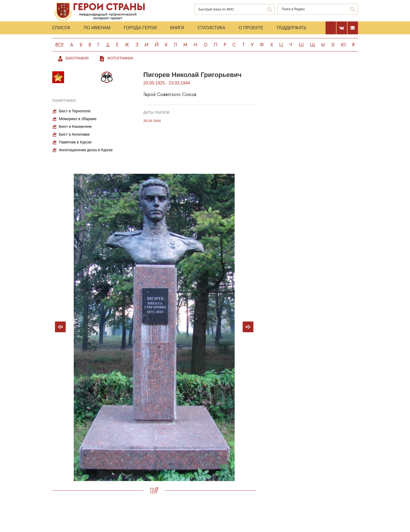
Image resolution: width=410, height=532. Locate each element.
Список (61, 28)
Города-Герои (140, 28)
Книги (177, 28)
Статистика (211, 28)
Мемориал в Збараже (78, 119)
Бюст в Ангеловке (74, 134)
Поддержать (292, 28)
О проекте (251, 28)
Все (60, 45)
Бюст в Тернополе (75, 111)
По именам (97, 28)
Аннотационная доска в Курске (86, 150)
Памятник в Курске (75, 142)
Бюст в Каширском (75, 126)
